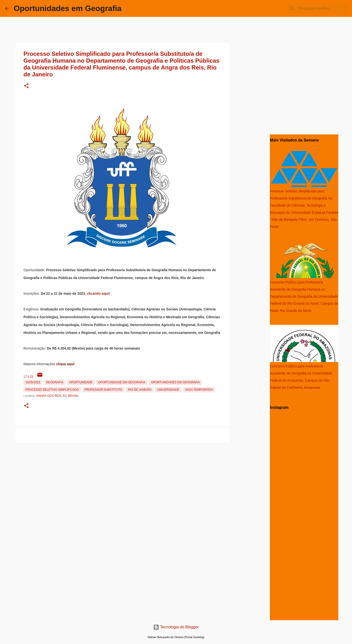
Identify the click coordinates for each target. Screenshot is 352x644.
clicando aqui (98, 293)
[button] (26, 86)
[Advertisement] (122, 479)
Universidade (168, 390)
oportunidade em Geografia (122, 382)
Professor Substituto (103, 390)
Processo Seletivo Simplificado (52, 390)
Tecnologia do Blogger (176, 627)
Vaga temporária (199, 390)
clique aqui (65, 364)
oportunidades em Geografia (176, 382)
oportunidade (81, 382)
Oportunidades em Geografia (68, 8)
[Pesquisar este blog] (322, 9)
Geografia (54, 382)
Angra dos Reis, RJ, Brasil (57, 396)
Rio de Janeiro (140, 390)
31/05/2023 (33, 382)
